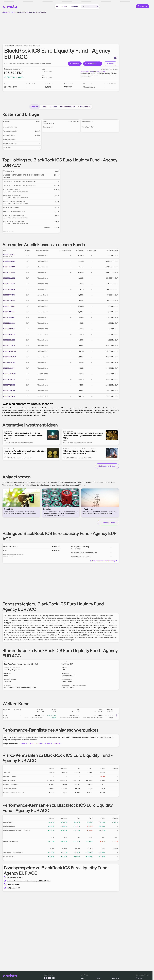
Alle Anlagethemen (108, 523)
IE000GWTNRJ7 (10, 374)
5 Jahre (49, 744)
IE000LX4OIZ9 (9, 312)
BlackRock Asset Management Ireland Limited (34, 64)
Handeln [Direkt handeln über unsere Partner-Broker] (110, 64)
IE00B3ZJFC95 (9, 362)
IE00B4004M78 (9, 346)
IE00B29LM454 (9, 289)
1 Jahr (32, 744)
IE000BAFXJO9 (9, 334)
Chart (44, 107)
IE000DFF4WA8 (10, 357)
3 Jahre (40, 744)
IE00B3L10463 (9, 301)
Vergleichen (90, 64)
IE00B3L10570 (9, 368)
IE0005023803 (9, 323)
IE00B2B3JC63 (9, 340)
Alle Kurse (53, 107)
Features (75, 6)
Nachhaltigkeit (84, 107)
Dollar (98, 978)
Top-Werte (115, 978)
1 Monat (23, 744)
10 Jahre (58, 744)
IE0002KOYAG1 (9, 396)
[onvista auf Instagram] (54, 978)
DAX (82, 978)
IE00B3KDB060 (9, 267)
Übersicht (35, 107)
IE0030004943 (9, 261)
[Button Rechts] (100, 64)
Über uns (139, 978)
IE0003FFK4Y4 (9, 295)
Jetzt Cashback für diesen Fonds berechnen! (93, 71)
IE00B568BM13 (9, 254)
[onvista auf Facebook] (45, 978)
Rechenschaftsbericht (15, 877)
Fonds (13, 12)
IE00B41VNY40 (9, 317)
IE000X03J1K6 (9, 379)
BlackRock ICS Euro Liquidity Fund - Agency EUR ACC (31, 12)
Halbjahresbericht (13, 888)
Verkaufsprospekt (13, 884)
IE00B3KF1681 (9, 306)
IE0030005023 (9, 272)
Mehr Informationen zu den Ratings (104, 561)
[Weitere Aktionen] (117, 715)
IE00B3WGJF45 (9, 351)
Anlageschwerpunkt (68, 107)
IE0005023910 (9, 329)
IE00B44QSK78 (9, 385)
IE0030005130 (9, 284)
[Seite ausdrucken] (116, 58)
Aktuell (64, 6)
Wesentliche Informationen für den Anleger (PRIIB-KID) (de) (29, 881)
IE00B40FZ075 (9, 391)
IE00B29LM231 (9, 278)
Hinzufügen (75, 64)
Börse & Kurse (6, 12)
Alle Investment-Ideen (107, 466)
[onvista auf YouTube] (49, 978)
